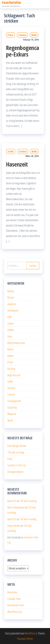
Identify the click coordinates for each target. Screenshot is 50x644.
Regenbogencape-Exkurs (23, 51)
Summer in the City (16, 465)
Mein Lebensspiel (16, 507)
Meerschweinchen (16, 343)
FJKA (9, 317)
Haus (10, 336)
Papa (10, 459)
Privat (10, 35)
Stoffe (11, 151)
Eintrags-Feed (14, 599)
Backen (11, 291)
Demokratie (13, 310)
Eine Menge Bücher (17, 446)
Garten (11, 323)
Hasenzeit (17, 164)
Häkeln (11, 330)
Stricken (22, 35)
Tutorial (11, 394)
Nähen (10, 356)
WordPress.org (14, 612)
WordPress (30, 633)
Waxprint (12, 414)
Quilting (11, 369)
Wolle (34, 35)
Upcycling (12, 407)
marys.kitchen (14, 525)
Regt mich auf (14, 375)
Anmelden (12, 592)
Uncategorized (14, 401)
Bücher (11, 297)
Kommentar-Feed (16, 605)
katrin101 (12, 501)
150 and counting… (16, 452)
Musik (10, 349)
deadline (12, 304)
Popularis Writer (25, 639)
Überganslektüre (15, 472)
